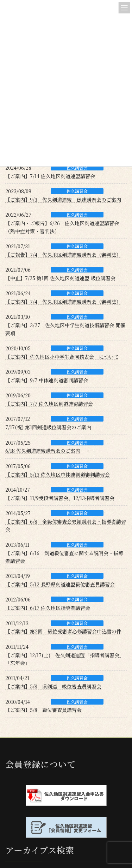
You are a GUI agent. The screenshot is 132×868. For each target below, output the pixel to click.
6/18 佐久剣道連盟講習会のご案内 (43, 451)
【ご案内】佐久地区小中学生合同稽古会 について (62, 357)
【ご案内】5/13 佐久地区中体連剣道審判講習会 (58, 475)
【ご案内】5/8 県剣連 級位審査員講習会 (53, 686)
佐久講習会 (77, 168)
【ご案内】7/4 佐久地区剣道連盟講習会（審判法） (63, 302)
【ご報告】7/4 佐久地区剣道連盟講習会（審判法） (63, 255)
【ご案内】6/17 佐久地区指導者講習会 (48, 608)
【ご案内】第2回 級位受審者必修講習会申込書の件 (63, 631)
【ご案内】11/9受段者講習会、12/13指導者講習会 (60, 498)
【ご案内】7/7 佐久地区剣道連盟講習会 (49, 404)
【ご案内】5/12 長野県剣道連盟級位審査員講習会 (60, 584)
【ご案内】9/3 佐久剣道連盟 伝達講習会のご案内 (63, 200)
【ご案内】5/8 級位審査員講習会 (43, 710)
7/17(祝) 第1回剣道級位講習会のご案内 (48, 427)
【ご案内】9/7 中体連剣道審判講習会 (47, 380)
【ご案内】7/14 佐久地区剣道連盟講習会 (50, 176)
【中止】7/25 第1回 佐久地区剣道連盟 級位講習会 (60, 278)
